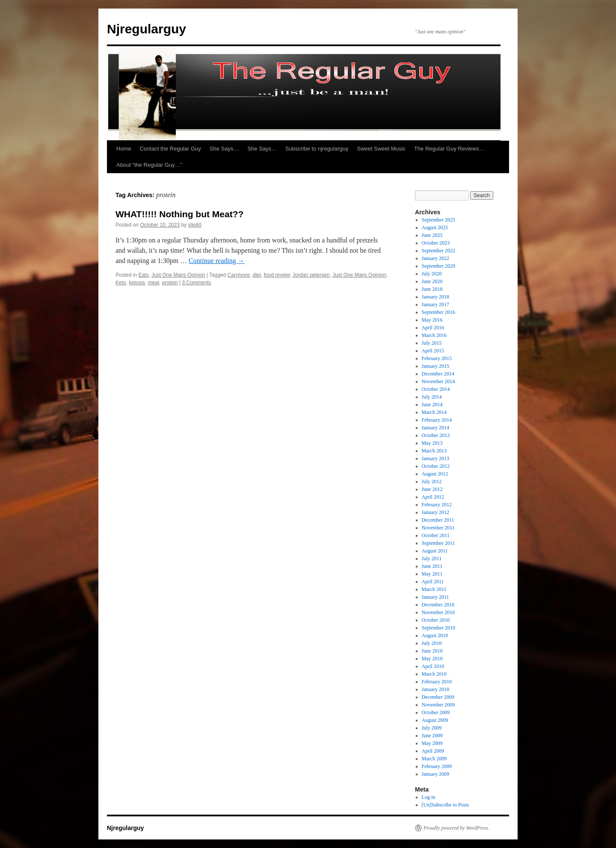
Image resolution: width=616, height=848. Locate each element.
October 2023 (436, 243)
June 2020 (432, 281)
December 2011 (438, 520)
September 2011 (438, 543)
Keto (121, 283)
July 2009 (432, 728)
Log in (429, 797)
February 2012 (437, 505)
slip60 (195, 225)
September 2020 (438, 266)
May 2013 (432, 443)
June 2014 (432, 405)
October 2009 (436, 712)
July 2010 (432, 643)
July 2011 (432, 558)
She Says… (224, 149)
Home (124, 149)
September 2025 (438, 220)
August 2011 (435, 551)
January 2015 (435, 366)
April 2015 (433, 351)
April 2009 (433, 751)
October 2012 (436, 466)
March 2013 (434, 451)
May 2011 (432, 574)
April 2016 (433, 328)
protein (170, 283)
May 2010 (432, 659)
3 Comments (196, 283)
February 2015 (437, 358)
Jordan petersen (311, 275)
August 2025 (435, 228)
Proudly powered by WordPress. (456, 828)
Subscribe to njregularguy (317, 149)
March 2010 (434, 674)
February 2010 (437, 682)
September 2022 (438, 251)
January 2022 (435, 258)
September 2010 (438, 628)
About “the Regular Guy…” (149, 165)
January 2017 (435, 304)
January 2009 (435, 774)
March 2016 (434, 335)
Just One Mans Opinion (178, 275)
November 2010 (438, 612)
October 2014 (436, 389)
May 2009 (432, 743)
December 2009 (438, 697)
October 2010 (436, 620)
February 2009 (437, 766)
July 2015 (432, 343)
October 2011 (436, 535)
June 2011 (432, 566)
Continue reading (217, 261)
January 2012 (435, 512)
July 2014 (432, 397)
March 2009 (434, 759)
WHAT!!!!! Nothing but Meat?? (179, 214)
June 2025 (432, 235)
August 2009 (435, 720)
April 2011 (433, 582)
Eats (143, 275)
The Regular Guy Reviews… (449, 149)
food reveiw (277, 275)
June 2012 (432, 489)
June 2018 (432, 289)
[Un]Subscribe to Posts (446, 805)
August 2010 (435, 635)
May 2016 (432, 320)
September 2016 (438, 312)
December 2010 (438, 605)
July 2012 (432, 482)
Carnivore (239, 275)
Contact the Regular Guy (170, 149)
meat (153, 283)
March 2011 (434, 589)
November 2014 (438, 381)
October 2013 (436, 435)
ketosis (137, 283)
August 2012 (435, 474)
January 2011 (435, 597)
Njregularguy (147, 29)
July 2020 (432, 274)
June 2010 (432, 651)
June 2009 (432, 736)
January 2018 (435, 297)
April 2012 (433, 497)
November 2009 (438, 705)
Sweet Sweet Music (381, 149)
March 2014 (434, 412)
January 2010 (435, 689)
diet (257, 275)
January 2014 (435, 428)
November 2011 (438, 528)
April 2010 (433, 666)
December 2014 (438, 374)
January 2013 (435, 458)
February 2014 (437, 420)
